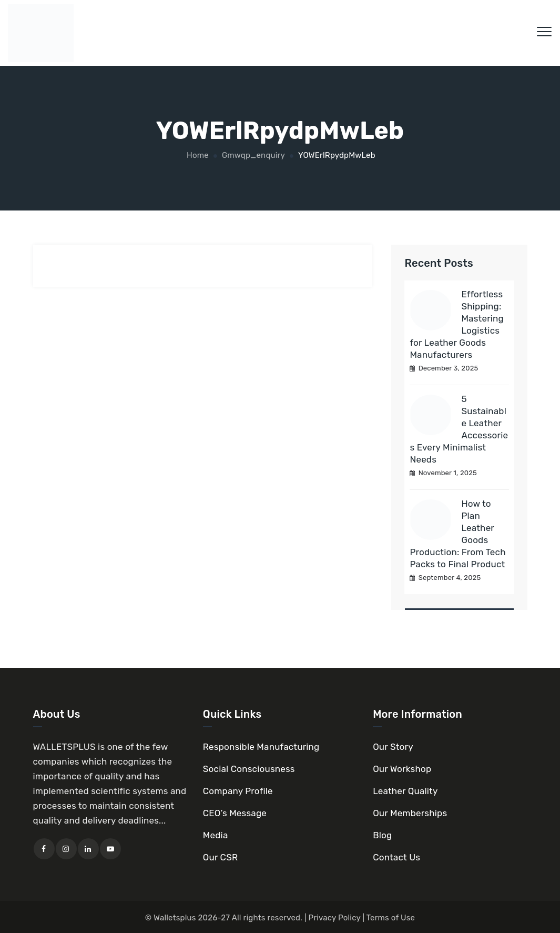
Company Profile (238, 791)
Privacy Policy (335, 918)
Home (197, 155)
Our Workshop (402, 769)
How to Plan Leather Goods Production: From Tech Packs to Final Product (457, 534)
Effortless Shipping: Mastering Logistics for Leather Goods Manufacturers (457, 324)
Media (216, 835)
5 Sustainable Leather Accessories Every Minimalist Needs (459, 429)
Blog (382, 835)
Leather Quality (405, 791)
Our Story (393, 747)
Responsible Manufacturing (261, 747)
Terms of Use (391, 918)
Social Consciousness (249, 769)
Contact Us (396, 857)
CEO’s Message (235, 813)
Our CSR (220, 857)
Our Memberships (410, 813)
